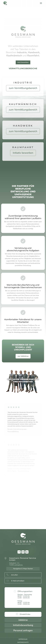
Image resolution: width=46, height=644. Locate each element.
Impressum (23, 639)
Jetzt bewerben (23, 62)
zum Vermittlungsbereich (23, 88)
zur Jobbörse (23, 356)
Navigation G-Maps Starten (23, 569)
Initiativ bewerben (23, 153)
